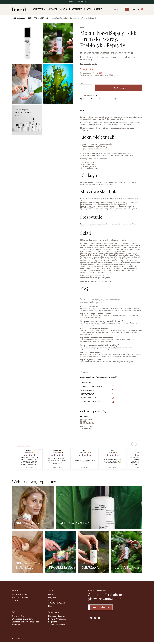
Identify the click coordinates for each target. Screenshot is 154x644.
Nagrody (52, 597)
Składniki (52, 600)
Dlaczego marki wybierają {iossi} (26, 622)
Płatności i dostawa (57, 616)
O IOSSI (52, 595)
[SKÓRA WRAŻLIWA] (99, 508)
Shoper (20, 638)
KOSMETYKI (32, 18)
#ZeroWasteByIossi (57, 603)
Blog (50, 606)
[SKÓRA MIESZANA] (94, 552)
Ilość (82, 83)
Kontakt (15, 600)
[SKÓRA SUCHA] (33, 508)
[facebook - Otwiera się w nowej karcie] (91, 618)
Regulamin (53, 622)
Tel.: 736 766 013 (19, 595)
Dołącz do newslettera (101, 607)
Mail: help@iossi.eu (20, 597)
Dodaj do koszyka (119, 88)
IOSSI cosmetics (19, 18)
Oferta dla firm (18, 616)
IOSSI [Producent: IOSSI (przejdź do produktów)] (82, 27)
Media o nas (17, 625)
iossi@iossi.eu (85, 428)
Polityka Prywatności (57, 619)
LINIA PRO (44, 18)
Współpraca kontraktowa (23, 619)
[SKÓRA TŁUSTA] (126, 552)
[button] (127, 9)
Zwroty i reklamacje (57, 625)
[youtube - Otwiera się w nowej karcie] (99, 618)
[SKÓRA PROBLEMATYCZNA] (61, 552)
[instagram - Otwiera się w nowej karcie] (95, 618)
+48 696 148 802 (86, 427)
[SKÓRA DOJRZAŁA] (28, 552)
